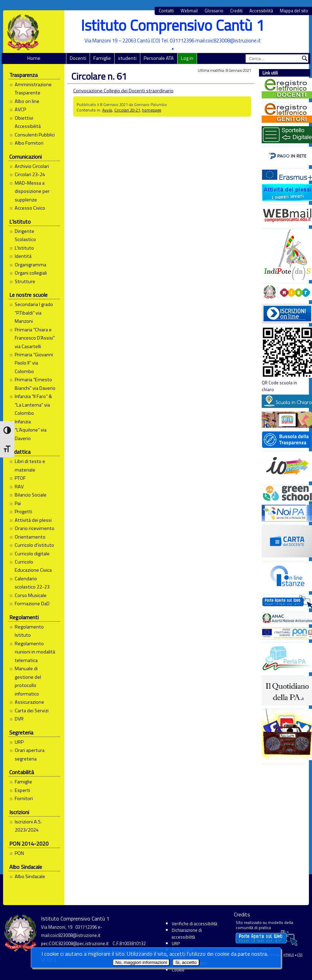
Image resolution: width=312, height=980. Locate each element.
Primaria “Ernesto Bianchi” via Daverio (35, 384)
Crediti (236, 11)
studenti (127, 58)
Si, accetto (186, 962)
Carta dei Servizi (32, 711)
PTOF (20, 478)
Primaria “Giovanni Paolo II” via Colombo (34, 363)
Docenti (78, 58)
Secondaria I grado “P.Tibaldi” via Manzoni (34, 313)
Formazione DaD (32, 604)
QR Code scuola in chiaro (283, 360)
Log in (187, 58)
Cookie (178, 970)
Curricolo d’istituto (34, 545)
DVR (19, 719)
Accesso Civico (30, 208)
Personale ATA (159, 58)
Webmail (189, 11)
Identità (23, 256)
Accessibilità (261, 11)
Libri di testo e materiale (30, 465)
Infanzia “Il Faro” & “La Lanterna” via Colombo (33, 405)
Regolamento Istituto (29, 631)
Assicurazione (29, 702)
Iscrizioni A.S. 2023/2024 (28, 826)
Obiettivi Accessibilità (28, 122)
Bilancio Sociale (31, 495)
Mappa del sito (294, 11)
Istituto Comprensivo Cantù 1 (173, 25)
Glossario (214, 11)
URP (19, 742)
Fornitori (24, 798)
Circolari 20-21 (127, 110)
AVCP (20, 109)
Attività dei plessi (33, 520)
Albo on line (27, 101)
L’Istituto (24, 248)
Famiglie (102, 58)
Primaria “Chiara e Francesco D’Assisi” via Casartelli (35, 338)
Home (34, 58)
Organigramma (30, 265)
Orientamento (30, 537)
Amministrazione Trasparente (33, 89)
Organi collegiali (31, 273)
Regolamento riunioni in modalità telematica (35, 652)
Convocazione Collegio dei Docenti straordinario (123, 91)
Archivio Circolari (32, 166)
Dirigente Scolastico (25, 235)
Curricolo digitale (32, 554)
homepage (152, 110)
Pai (18, 503)
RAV (19, 487)
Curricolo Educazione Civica (33, 566)
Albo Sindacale (30, 876)
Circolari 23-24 (30, 174)
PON (19, 853)
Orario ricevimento (35, 528)
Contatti (166, 11)
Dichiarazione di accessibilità (187, 933)
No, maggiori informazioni (141, 962)
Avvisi (107, 110)
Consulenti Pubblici (35, 135)
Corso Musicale (31, 595)
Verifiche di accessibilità (194, 924)
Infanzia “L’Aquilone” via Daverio (31, 430)
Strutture (25, 281)
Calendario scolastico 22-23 (32, 583)
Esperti (22, 790)
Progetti (23, 512)
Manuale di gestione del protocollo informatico (28, 681)
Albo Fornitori (29, 143)
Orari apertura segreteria (30, 754)
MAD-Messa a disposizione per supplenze (32, 191)
